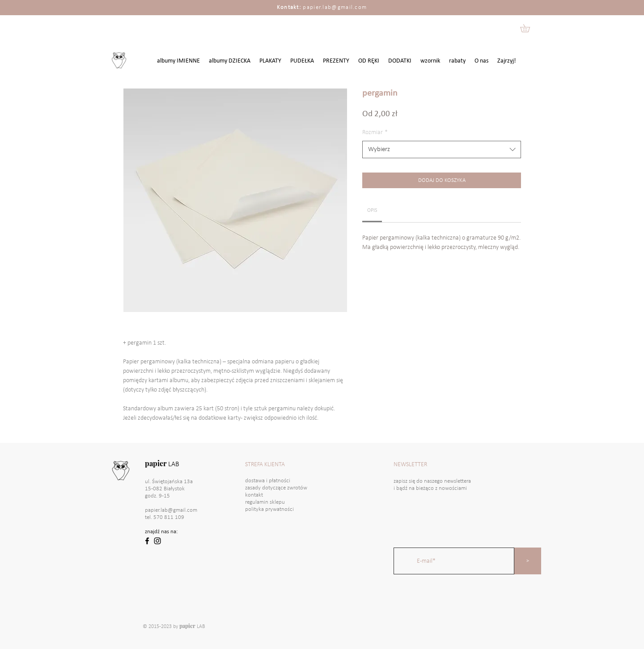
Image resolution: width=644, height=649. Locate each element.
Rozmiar (375, 133)
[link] (372, 211)
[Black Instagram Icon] (157, 541)
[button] (529, 28)
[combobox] (442, 150)
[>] (528, 561)
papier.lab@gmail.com (335, 7)
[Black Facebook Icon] (147, 541)
